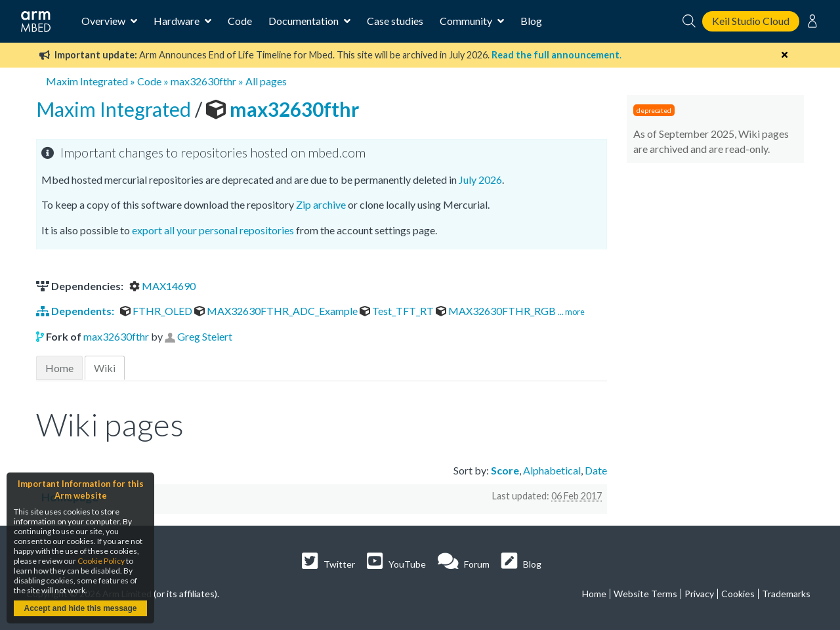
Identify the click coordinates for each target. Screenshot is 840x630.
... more (571, 312)
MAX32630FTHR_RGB (497, 311)
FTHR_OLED (157, 311)
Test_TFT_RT (398, 311)
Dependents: (76, 311)
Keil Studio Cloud (751, 21)
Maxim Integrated (87, 81)
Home (59, 368)
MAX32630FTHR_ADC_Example (277, 311)
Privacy (699, 594)
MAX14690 (162, 286)
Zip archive (321, 204)
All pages (266, 81)
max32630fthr (203, 81)
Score (505, 470)
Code (240, 21)
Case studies (395, 21)
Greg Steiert (205, 336)
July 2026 (480, 179)
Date (596, 470)
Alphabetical (552, 470)
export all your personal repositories (213, 230)
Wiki (105, 368)
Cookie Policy (101, 561)
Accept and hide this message (80, 608)
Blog (531, 21)
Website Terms (645, 594)
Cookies (738, 594)
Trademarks (786, 594)
